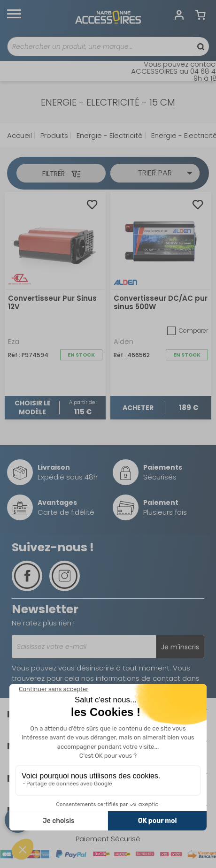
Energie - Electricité (109, 135)
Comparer (188, 331)
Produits (53, 135)
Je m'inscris (180, 647)
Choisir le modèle (33, 408)
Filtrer (61, 174)
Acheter (138, 408)
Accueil (19, 135)
